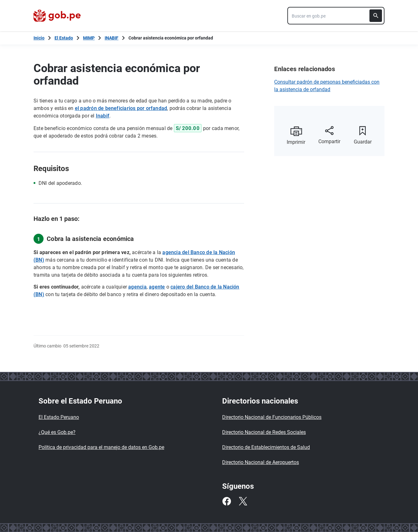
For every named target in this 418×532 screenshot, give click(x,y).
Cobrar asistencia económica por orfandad (171, 38)
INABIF (112, 38)
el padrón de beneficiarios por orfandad (121, 108)
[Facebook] (227, 501)
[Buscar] (376, 16)
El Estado (64, 38)
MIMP (89, 38)
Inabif (103, 116)
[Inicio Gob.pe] (39, 38)
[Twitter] (243, 501)
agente (157, 287)
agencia (137, 287)
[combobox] (336, 16)
